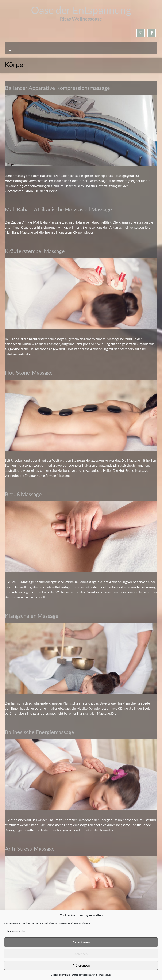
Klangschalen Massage (32, 616)
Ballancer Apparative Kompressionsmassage (57, 88)
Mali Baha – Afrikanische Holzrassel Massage (58, 209)
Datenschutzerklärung (84, 975)
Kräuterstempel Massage (35, 251)
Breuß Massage (23, 494)
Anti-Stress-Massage (30, 849)
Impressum (105, 975)
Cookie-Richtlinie (60, 975)
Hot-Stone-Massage (29, 373)
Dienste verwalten (16, 931)
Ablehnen (81, 954)
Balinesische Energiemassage (40, 732)
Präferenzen (81, 965)
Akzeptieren (81, 942)
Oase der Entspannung (81, 10)
